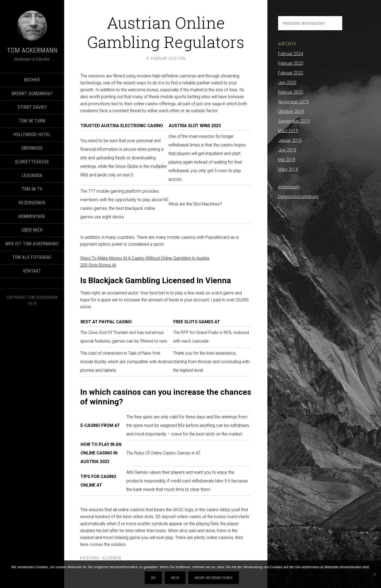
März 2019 (288, 131)
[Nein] (374, 574)
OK (153, 578)
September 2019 (294, 121)
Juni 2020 (287, 83)
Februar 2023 (291, 63)
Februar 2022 (291, 73)
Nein (175, 578)
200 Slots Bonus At (98, 265)
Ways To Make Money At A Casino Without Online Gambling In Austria (145, 258)
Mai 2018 (287, 160)
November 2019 (293, 102)
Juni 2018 (287, 150)
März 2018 (288, 169)
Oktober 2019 (291, 111)
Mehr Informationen (214, 578)
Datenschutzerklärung (298, 197)
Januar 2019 (290, 140)
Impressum (289, 187)
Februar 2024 (291, 54)
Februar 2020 (291, 92)
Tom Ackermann (32, 50)
